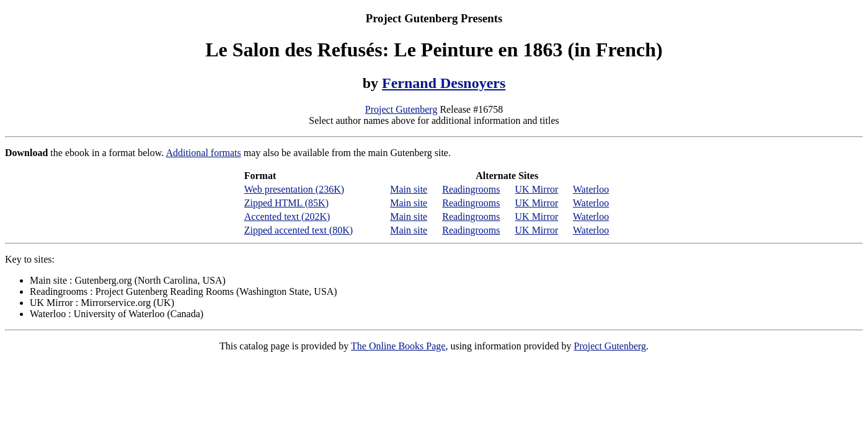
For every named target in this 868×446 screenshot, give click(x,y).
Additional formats (203, 153)
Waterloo (591, 189)
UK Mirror (537, 189)
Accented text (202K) (287, 216)
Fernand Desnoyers (444, 83)
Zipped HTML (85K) (286, 203)
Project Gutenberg (401, 109)
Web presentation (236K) (294, 189)
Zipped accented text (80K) (299, 230)
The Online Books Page (398, 346)
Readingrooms (471, 189)
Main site (409, 189)
